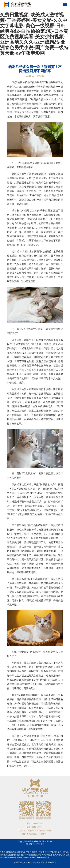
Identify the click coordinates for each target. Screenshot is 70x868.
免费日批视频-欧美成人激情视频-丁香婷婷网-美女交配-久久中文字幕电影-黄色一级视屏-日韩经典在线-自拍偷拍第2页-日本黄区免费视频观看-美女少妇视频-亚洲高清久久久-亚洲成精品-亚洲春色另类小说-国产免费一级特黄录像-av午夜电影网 (34, 34)
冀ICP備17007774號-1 (35, 844)
